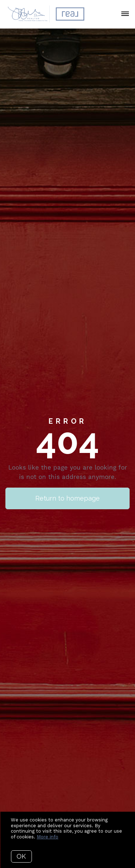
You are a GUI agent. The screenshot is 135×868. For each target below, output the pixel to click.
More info (48, 837)
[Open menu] (125, 14)
